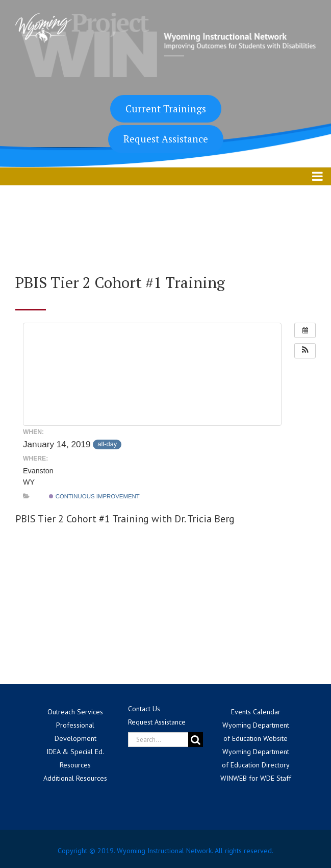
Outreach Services (75, 712)
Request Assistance (166, 139)
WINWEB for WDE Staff (256, 778)
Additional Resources (75, 778)
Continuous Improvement (94, 496)
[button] (305, 351)
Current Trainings (166, 108)
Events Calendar (256, 712)
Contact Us (144, 709)
